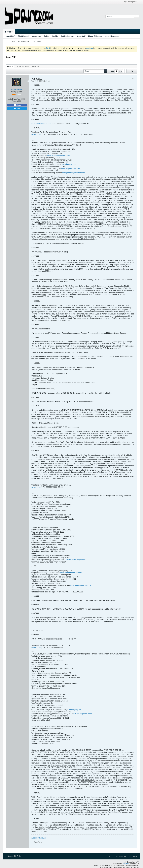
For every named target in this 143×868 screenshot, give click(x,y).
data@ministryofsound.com (74, 173)
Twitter (47, 36)
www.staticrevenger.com (76, 560)
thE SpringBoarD (24, 42)
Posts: (14, 101)
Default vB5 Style (15, 856)
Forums (9, 32)
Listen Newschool (112, 36)
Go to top (133, 856)
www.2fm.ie (37, 134)
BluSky (55, 36)
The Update (37, 42)
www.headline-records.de (81, 585)
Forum (13, 42)
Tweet (17, 108)
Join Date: (13, 99)
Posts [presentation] (10, 66)
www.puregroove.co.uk (83, 714)
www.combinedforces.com (71, 573)
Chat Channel (23, 36)
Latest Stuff (10, 36)
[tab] (10, 66)
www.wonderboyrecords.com (59, 156)
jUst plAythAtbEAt (39, 838)
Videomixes (36, 36)
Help (111, 856)
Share (17, 105)
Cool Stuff (81, 36)
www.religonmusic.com (71, 168)
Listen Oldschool (95, 36)
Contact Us (121, 856)
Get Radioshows (68, 36)
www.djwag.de (75, 709)
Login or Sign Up (131, 2)
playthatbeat (17, 90)
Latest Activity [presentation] (22, 66)
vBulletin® (126, 864)
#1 (133, 79)
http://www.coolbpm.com (41, 124)
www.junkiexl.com (69, 164)
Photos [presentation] (36, 66)
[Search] (119, 17)
